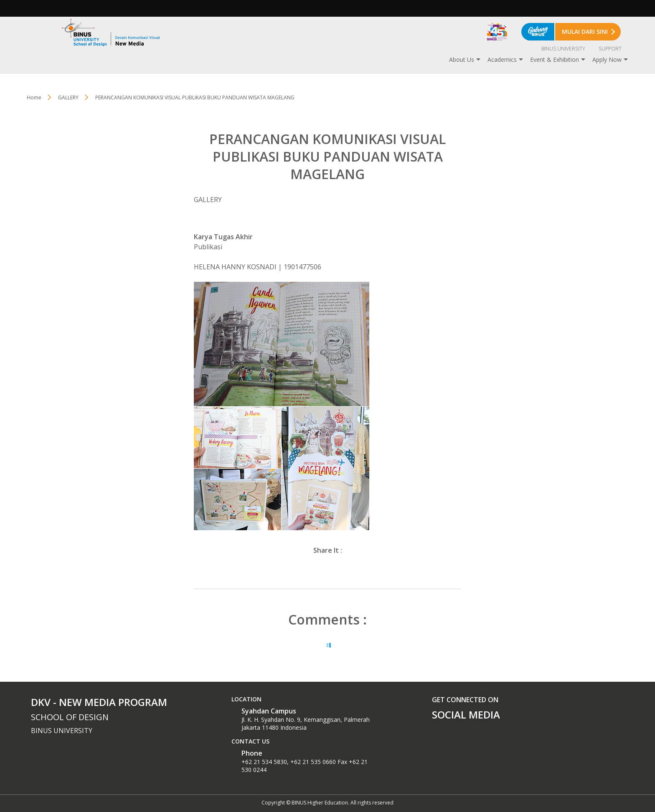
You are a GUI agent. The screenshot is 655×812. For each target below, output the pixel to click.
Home (34, 97)
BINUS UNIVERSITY (563, 49)
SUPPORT (610, 49)
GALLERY (68, 97)
